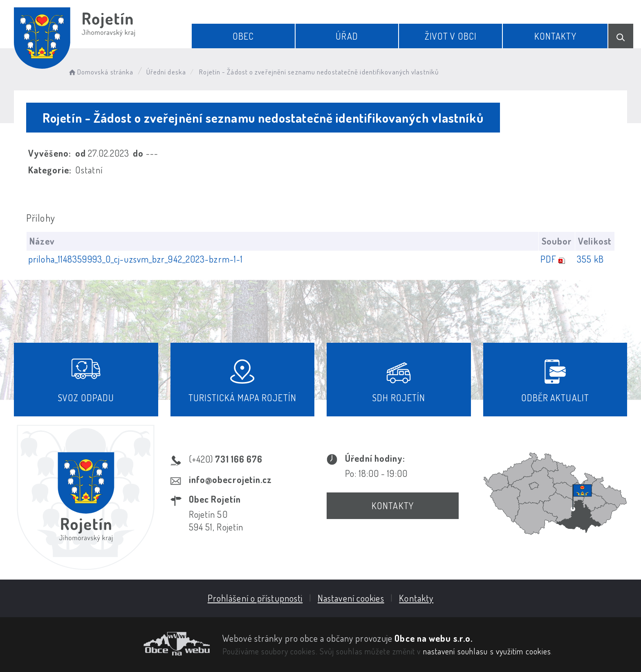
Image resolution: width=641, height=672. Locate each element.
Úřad (347, 36)
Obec (243, 36)
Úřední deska (166, 72)
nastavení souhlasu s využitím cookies (487, 651)
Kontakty (555, 36)
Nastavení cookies (351, 598)
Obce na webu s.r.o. (434, 638)
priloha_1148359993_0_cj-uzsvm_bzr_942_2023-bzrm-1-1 (136, 259)
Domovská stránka (100, 72)
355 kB (590, 259)
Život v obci (451, 36)
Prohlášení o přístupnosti (255, 598)
